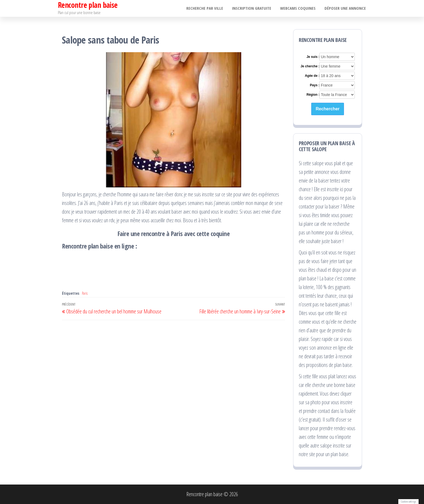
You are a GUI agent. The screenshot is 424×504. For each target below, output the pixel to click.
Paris (85, 293)
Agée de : (312, 76)
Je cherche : (310, 66)
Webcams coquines (299, 8)
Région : (313, 95)
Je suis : (313, 57)
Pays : (315, 85)
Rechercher (327, 109)
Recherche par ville (207, 8)
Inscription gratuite (254, 8)
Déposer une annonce (345, 8)
